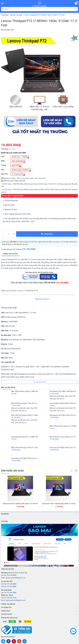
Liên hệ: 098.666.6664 (9, 598)
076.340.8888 (29, 249)
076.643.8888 (12, 593)
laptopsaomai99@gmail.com (16, 578)
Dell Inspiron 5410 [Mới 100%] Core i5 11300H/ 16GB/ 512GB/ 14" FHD (35, 458)
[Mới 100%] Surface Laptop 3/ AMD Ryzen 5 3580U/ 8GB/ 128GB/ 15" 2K (36, 391)
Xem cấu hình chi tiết (39, 382)
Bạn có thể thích (8, 387)
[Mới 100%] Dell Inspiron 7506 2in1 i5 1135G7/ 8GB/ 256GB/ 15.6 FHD (35, 403)
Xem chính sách (40, 178)
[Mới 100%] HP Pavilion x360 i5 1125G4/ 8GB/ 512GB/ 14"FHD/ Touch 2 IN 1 (37, 415)
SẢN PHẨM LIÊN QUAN (12, 471)
